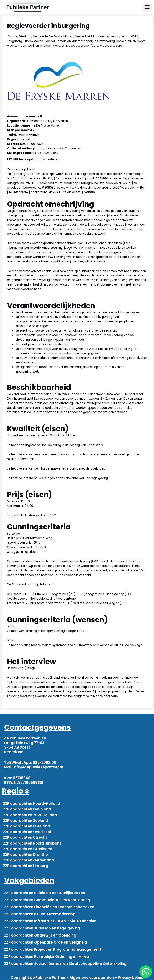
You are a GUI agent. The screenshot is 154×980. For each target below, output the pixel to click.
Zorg (119, 46)
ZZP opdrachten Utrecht (25, 837)
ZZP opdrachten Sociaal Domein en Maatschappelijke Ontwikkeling (65, 964)
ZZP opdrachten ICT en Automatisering (40, 914)
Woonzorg (107, 46)
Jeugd (115, 37)
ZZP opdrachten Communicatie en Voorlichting (47, 900)
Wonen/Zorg (90, 46)
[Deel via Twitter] (91, 192)
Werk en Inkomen (40, 46)
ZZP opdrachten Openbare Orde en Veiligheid (46, 942)
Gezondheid (83, 37)
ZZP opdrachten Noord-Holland (32, 804)
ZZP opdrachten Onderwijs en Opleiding (40, 935)
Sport (141, 41)
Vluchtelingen (17, 46)
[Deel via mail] (88, 192)
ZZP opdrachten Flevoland (27, 809)
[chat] (146, 972)
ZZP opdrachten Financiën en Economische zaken (49, 907)
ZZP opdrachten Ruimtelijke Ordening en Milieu (47, 956)
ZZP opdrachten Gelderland (29, 860)
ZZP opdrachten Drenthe (25, 855)
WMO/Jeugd (71, 46)
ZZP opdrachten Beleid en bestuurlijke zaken (45, 893)
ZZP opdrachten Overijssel (27, 832)
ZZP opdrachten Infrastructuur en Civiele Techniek (50, 921)
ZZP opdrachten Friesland (27, 826)
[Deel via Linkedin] (94, 192)
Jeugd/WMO (129, 37)
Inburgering (101, 37)
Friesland (25, 37)
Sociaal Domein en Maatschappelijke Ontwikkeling (80, 41)
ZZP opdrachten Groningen (28, 849)
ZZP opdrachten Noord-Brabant (32, 843)
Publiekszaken (33, 41)
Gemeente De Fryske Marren (53, 37)
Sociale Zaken (126, 41)
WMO (57, 46)
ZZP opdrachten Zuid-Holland (30, 815)
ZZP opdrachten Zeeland (26, 821)
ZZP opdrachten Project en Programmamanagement (53, 949)
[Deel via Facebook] (83, 192)
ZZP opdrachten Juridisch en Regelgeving (42, 928)
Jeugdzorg (15, 41)
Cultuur (12, 37)
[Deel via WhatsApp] (85, 192)
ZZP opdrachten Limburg (26, 866)
